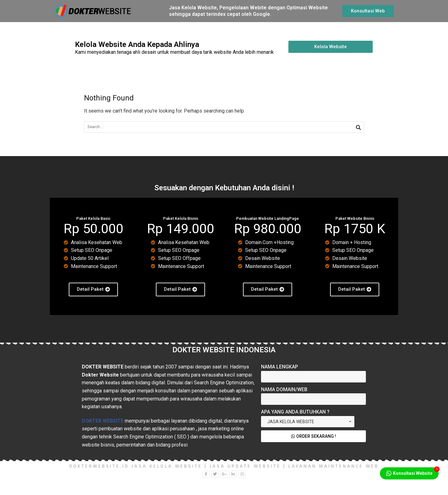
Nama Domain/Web (284, 389)
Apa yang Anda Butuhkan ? (295, 412)
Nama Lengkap (280, 367)
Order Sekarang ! (313, 436)
